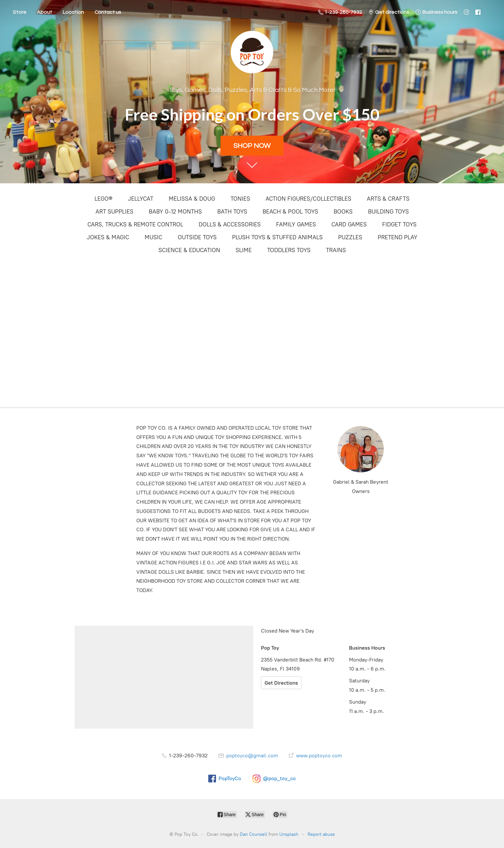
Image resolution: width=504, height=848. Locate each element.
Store (20, 12)
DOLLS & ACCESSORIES (230, 224)
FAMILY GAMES (296, 224)
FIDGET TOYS (399, 224)
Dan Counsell (253, 834)
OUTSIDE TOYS (197, 237)
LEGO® (104, 199)
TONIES (240, 199)
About (45, 12)
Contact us (108, 12)
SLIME (244, 250)
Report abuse (321, 834)
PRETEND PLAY (398, 237)
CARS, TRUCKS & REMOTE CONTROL (135, 224)
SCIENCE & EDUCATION (189, 250)
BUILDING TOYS (388, 212)
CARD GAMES (349, 224)
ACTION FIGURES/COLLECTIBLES (308, 199)
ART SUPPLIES (114, 212)
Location (73, 12)
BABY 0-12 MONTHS (175, 212)
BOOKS (343, 212)
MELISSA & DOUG (192, 199)
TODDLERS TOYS (289, 250)
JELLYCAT (141, 199)
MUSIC (153, 237)
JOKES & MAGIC (108, 237)
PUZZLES (350, 237)
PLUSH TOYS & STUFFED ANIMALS (277, 237)
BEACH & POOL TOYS (290, 212)
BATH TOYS (232, 212)
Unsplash (289, 834)
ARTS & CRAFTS (388, 199)
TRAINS (336, 250)
